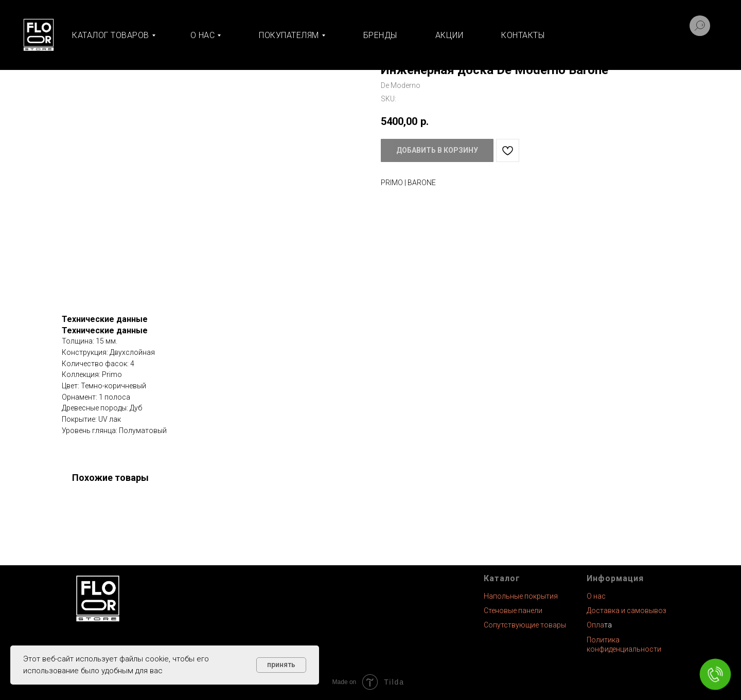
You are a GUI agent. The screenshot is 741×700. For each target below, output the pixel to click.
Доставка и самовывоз (627, 611)
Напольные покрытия (521, 596)
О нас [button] (203, 35)
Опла (595, 625)
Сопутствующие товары (525, 625)
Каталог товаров (111, 35)
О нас (596, 596)
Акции (449, 35)
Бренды (380, 35)
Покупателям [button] (289, 35)
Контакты (523, 35)
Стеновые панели (513, 611)
